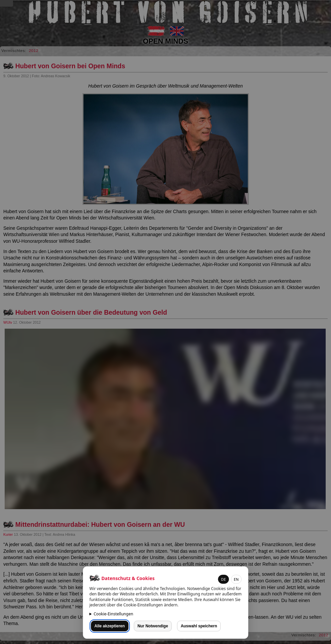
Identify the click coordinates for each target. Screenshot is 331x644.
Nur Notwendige (153, 626)
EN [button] (236, 579)
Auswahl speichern (199, 626)
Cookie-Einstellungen (113, 614)
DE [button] (224, 579)
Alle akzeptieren (110, 626)
